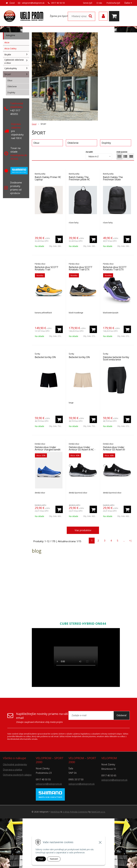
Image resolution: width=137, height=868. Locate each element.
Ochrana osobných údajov (17, 775)
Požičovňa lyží (113, 3)
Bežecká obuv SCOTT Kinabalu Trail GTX (81, 268)
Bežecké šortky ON (45, 357)
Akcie (7, 42)
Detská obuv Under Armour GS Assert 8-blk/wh (114, 450)
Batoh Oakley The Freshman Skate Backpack (113, 179)
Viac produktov (83, 530)
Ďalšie (128, 3)
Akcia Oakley (10, 48)
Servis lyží (88, 3)
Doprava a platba (12, 770)
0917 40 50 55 (58, 3)
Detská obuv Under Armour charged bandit (48, 448)
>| (130, 541)
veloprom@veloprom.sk (33, 3)
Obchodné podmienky (15, 764)
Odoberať (122, 715)
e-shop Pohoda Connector (75, 812)
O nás (99, 3)
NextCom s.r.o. (98, 812)
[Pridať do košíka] (59, 239)
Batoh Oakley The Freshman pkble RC (79, 178)
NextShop (55, 812)
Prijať (41, 859)
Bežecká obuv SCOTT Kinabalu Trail (47, 268)
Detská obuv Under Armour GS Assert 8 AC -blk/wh (82, 450)
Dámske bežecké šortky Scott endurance (116, 358)
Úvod (12, 3)
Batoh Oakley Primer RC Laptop (48, 178)
